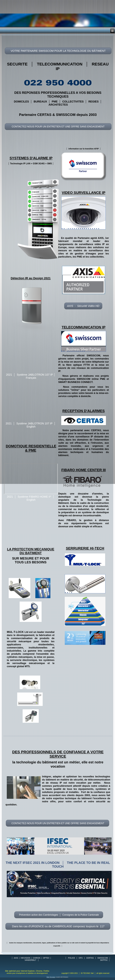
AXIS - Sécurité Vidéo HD (83, 306)
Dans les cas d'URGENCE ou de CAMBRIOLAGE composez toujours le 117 (58, 926)
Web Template (51, 977)
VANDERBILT (30, 960)
